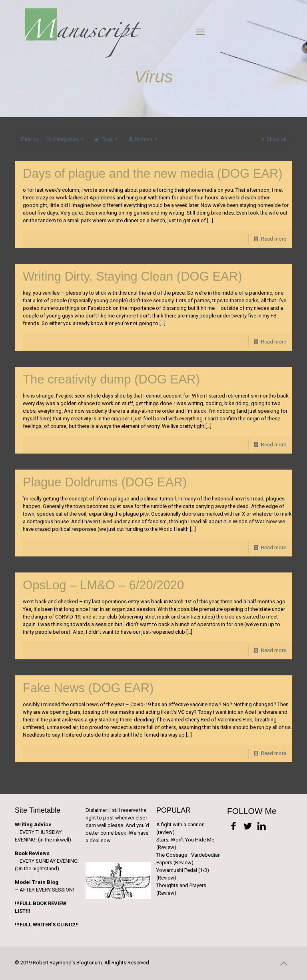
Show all (273, 139)
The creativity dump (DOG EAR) (111, 379)
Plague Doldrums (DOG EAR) (105, 482)
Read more (274, 239)
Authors (144, 139)
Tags (106, 139)
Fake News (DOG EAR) (88, 688)
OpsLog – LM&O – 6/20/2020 (103, 585)
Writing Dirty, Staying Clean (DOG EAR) (132, 276)
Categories (65, 139)
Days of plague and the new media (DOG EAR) (153, 174)
